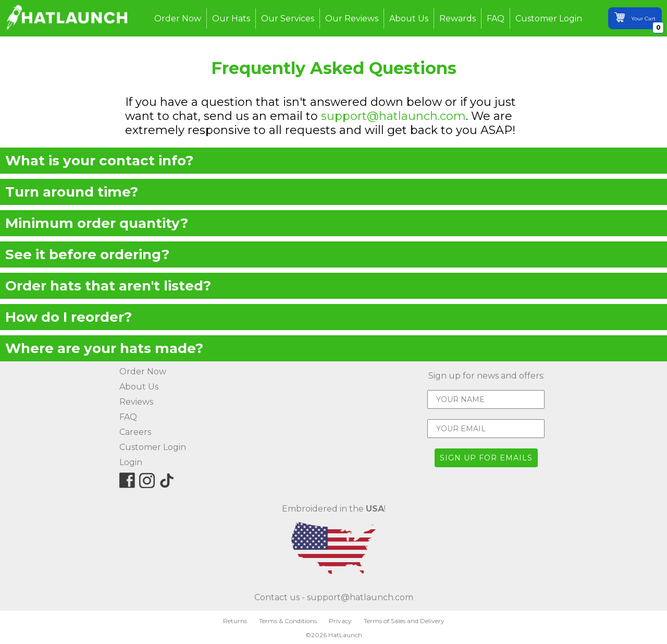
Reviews (136, 402)
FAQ (496, 19)
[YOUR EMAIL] (486, 429)
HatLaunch (345, 635)
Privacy (340, 621)
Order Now (178, 19)
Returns (235, 621)
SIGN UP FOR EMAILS (486, 458)
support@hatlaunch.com (393, 116)
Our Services (288, 19)
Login (131, 462)
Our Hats (231, 19)
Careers (135, 432)
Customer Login (549, 19)
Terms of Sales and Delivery (404, 621)
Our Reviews (352, 19)
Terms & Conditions (288, 621)
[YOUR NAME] (486, 399)
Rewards (458, 19)
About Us (409, 19)
